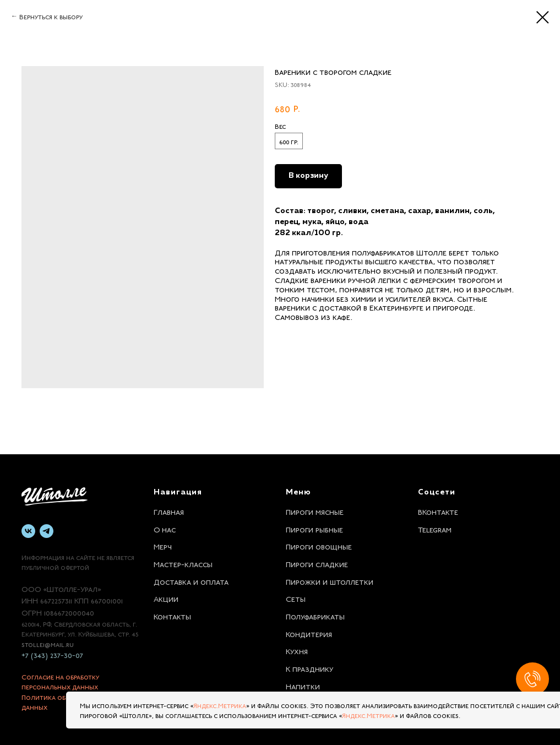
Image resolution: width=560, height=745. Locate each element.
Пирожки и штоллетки (330, 581)
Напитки (303, 686)
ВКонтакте (438, 511)
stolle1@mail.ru (48, 644)
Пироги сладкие (317, 563)
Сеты (296, 598)
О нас (165, 529)
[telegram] (47, 531)
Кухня (297, 650)
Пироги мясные (315, 511)
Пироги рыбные (314, 529)
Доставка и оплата (191, 581)
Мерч (163, 546)
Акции (166, 598)
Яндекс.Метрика (220, 705)
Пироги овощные (319, 546)
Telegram (435, 529)
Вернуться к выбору (51, 16)
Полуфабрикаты (315, 616)
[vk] (28, 531)
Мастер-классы (183, 563)
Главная (169, 511)
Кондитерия (309, 633)
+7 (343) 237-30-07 (52, 654)
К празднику (309, 668)
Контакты (172, 616)
